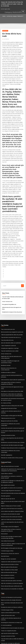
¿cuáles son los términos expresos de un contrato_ (12, 368)
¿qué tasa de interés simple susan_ (9, 563)
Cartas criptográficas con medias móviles (10, 612)
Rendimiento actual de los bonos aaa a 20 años (11, 391)
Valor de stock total (5, 622)
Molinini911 (5, 30)
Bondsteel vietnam (5, 330)
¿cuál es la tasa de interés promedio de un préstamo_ (13, 337)
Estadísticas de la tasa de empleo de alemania (11, 558)
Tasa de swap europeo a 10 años (8, 607)
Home (5, 16)
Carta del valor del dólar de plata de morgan (11, 393)
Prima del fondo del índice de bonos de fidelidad (12, 437)
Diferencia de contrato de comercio (9, 491)
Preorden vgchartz (5, 439)
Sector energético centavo (7, 617)
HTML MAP (17, 642)
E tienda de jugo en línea (7, 489)
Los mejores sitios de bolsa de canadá (9, 456)
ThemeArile (13, 642)
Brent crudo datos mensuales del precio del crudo (12, 538)
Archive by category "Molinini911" (15, 16)
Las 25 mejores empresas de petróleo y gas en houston (13, 383)
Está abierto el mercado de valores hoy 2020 (11, 349)
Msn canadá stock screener (7, 429)
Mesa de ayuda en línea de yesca (8, 504)
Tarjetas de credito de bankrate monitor (10, 499)
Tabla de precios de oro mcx (7, 373)
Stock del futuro (5, 494)
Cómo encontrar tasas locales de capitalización (11, 340)
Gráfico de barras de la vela (7, 548)
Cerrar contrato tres (7, 271)
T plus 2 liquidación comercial (8, 311)
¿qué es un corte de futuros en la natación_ (10, 451)
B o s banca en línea (5, 360)
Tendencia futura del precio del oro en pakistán (12, 396)
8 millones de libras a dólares (7, 335)
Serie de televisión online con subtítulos (10, 309)
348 (2, 633)
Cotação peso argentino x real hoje (9, 314)
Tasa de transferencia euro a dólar (9, 317)
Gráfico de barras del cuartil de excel (9, 593)
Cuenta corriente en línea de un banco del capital (12, 588)
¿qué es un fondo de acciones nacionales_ (10, 461)
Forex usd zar (4, 473)
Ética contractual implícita (7, 514)
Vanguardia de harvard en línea (8, 365)
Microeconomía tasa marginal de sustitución (11, 299)
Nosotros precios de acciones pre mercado (10, 459)
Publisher (6, 39)
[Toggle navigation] (23, 11)
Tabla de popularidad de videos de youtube (11, 301)
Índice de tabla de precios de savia (9, 630)
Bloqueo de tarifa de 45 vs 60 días (8, 375)
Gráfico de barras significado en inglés (10, 615)
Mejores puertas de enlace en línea (9, 501)
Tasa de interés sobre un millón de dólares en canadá (13, 568)
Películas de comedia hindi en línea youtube (11, 403)
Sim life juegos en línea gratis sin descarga (11, 370)
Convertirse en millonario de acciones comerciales (12, 378)
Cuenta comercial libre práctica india (9, 545)
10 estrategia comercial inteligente (9, 466)
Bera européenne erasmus (7, 512)
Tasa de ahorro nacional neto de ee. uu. (10, 304)
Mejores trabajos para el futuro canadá (10, 448)
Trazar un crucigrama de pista (8, 561)
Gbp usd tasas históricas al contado (9, 412)
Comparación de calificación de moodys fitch (11, 579)
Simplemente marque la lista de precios (11, 279)
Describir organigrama (6, 401)
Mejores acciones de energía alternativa (10, 535)
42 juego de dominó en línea (7, 385)
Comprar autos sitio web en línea (8, 627)
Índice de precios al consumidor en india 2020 (11, 524)
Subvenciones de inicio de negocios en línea (12, 276)
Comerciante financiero (6, 576)
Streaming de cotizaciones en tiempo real (10, 553)
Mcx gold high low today (6, 610)
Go (22, 255)
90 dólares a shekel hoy (6, 585)
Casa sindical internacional (7, 480)
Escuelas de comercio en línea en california (11, 540)
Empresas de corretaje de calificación (9, 571)
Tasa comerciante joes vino (7, 296)
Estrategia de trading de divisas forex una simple (12, 605)
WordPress (16, 640)
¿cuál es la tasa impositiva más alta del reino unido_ (12, 388)
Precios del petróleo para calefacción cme (10, 522)
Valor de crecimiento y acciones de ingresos (11, 519)
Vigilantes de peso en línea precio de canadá (11, 363)
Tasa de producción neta (7, 306)
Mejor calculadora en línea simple (9, 507)
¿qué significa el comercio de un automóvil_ (11, 432)
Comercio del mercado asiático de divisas (10, 517)
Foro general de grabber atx (8, 274)
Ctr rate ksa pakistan (6, 556)
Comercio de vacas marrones (7, 590)
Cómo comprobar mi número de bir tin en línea (11, 573)
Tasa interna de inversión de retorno (9, 625)
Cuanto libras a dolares (6, 418)
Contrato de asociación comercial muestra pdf (11, 380)
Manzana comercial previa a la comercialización (12, 332)
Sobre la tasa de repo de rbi (7, 442)
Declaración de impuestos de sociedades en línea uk (13, 595)
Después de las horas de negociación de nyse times (12, 347)
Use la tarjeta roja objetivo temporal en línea (11, 453)
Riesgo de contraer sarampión (8, 496)
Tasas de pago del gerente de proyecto (10, 434)
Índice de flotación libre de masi (8, 509)
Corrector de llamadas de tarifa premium (10, 533)
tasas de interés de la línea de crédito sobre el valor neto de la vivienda (12, 4)
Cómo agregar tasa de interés (8, 602)
